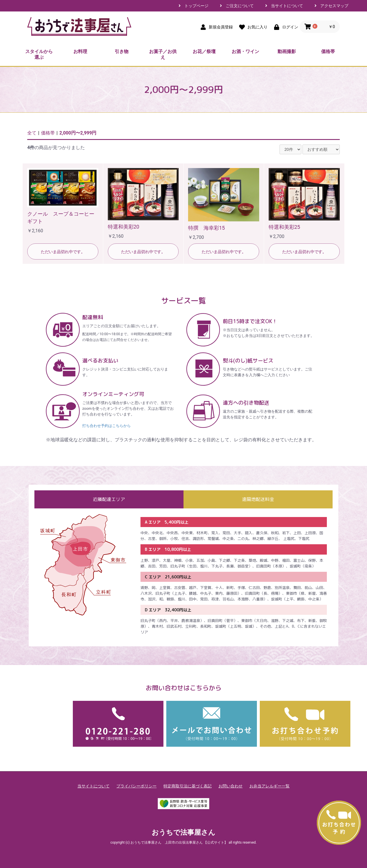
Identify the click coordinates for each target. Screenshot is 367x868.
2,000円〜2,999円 (78, 133)
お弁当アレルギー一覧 (270, 786)
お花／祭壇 (204, 51)
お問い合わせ (231, 786)
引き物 (122, 51)
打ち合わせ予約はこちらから (107, 426)
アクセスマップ (334, 6)
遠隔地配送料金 (258, 499)
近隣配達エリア (109, 499)
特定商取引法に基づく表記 (188, 786)
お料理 (80, 51)
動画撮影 (287, 51)
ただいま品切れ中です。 (63, 252)
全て (32, 133)
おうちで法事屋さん (183, 832)
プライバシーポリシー (136, 786)
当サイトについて (287, 6)
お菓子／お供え (163, 54)
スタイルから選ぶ (39, 54)
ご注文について (240, 6)
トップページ (196, 6)
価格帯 (328, 51)
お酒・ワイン (245, 51)
